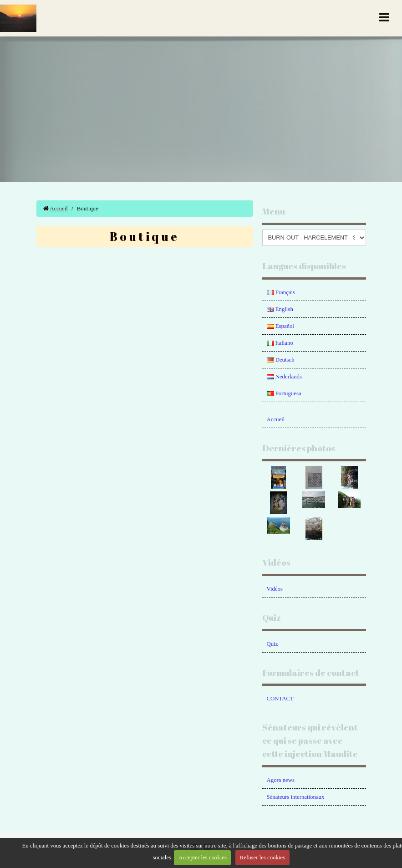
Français (281, 292)
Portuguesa (284, 393)
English (280, 309)
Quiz (272, 644)
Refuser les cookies (263, 858)
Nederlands (284, 377)
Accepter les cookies (203, 858)
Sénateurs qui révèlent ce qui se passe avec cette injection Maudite (310, 740)
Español (280, 326)
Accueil (59, 209)
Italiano (280, 343)
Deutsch (281, 360)
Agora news (281, 780)
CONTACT (280, 699)
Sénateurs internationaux (296, 797)
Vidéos (275, 589)
